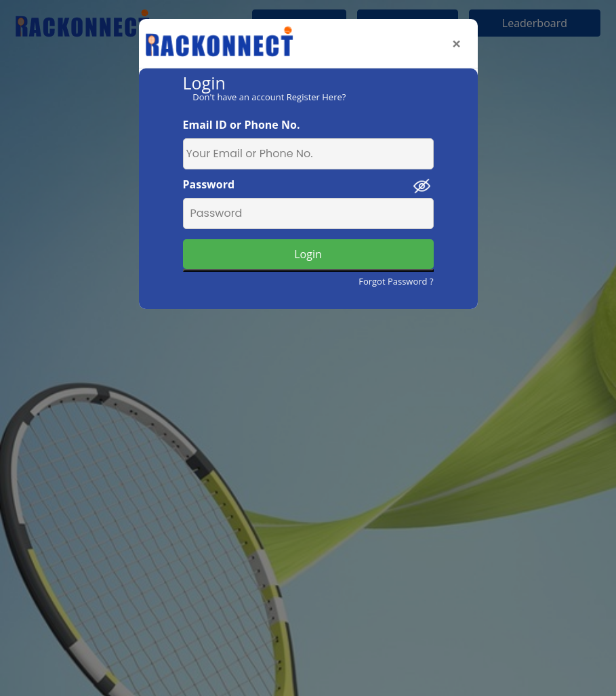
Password (209, 184)
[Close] (457, 43)
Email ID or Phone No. (242, 125)
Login (308, 254)
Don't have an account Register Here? (269, 97)
